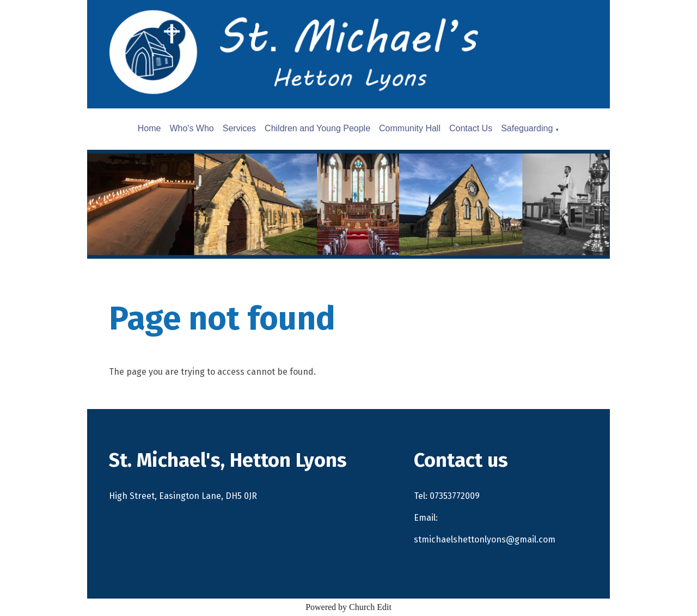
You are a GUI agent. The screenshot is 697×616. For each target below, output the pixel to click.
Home (149, 128)
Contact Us (471, 128)
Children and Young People (317, 128)
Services (239, 128)
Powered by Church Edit (348, 607)
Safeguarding (527, 128)
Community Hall (410, 128)
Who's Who (191, 128)
